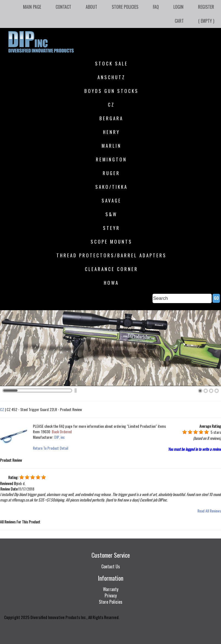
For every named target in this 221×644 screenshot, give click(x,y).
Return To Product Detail (51, 448)
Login (178, 7)
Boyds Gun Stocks (111, 91)
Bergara (111, 118)
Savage (111, 200)
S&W (111, 214)
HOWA (111, 283)
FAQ (156, 7)
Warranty (111, 589)
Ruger (111, 173)
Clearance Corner (111, 269)
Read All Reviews (209, 511)
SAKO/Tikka (111, 187)
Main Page (32, 7)
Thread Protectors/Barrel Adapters (111, 255)
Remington (111, 159)
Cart (179, 21)
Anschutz (111, 77)
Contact (63, 7)
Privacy (111, 595)
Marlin (111, 146)
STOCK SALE (111, 63)
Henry (111, 132)
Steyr (111, 228)
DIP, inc (59, 437)
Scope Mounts (111, 242)
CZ (111, 105)
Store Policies (125, 7)
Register (206, 7)
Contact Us (111, 566)
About (91, 7)
